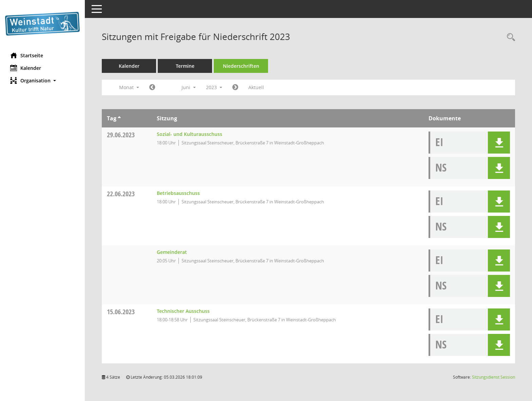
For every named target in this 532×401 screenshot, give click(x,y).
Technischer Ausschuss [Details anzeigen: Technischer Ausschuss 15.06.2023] (183, 311)
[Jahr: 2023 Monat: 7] (235, 87)
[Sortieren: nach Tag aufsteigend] (119, 118)
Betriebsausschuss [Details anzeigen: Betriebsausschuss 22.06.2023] (178, 193)
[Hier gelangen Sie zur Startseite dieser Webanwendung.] (42, 24)
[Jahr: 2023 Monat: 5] (152, 87)
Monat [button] (129, 87)
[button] (42, 81)
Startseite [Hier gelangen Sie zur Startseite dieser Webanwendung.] (27, 55)
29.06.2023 (121, 135)
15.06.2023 (121, 312)
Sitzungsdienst (493, 377)
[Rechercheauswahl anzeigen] (509, 37)
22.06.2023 (121, 194)
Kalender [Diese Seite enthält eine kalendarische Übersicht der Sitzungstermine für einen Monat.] (26, 68)
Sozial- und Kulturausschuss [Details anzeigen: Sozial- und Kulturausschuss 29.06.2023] (189, 134)
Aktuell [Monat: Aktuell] (256, 87)
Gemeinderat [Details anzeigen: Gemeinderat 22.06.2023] (172, 252)
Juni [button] (189, 87)
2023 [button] (214, 87)
